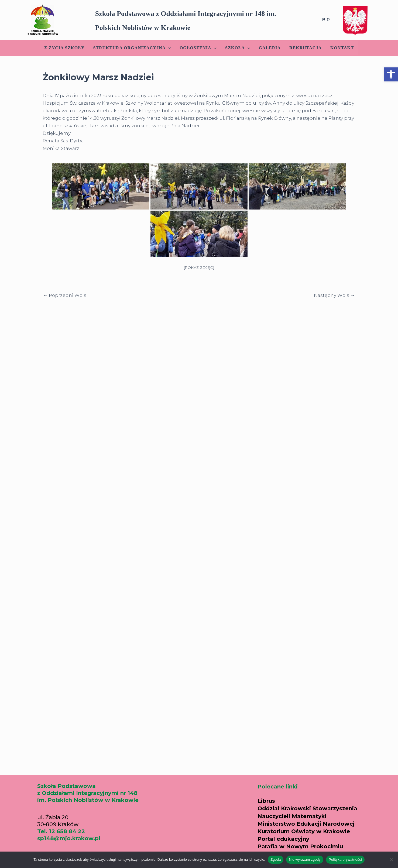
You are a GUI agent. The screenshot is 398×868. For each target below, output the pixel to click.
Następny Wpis (334, 295)
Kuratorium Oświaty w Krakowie (304, 831)
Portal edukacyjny (283, 839)
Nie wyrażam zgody (305, 860)
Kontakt (342, 48)
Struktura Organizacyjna (132, 48)
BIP (326, 20)
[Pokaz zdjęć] (199, 267)
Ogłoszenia (198, 48)
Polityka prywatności (345, 860)
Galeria (270, 48)
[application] (168, 48)
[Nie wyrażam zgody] (391, 860)
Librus (266, 801)
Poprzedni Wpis (65, 295)
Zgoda (276, 860)
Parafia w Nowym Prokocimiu (300, 846)
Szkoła (238, 48)
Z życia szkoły (64, 48)
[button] (391, 74)
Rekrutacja (306, 48)
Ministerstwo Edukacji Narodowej (306, 824)
